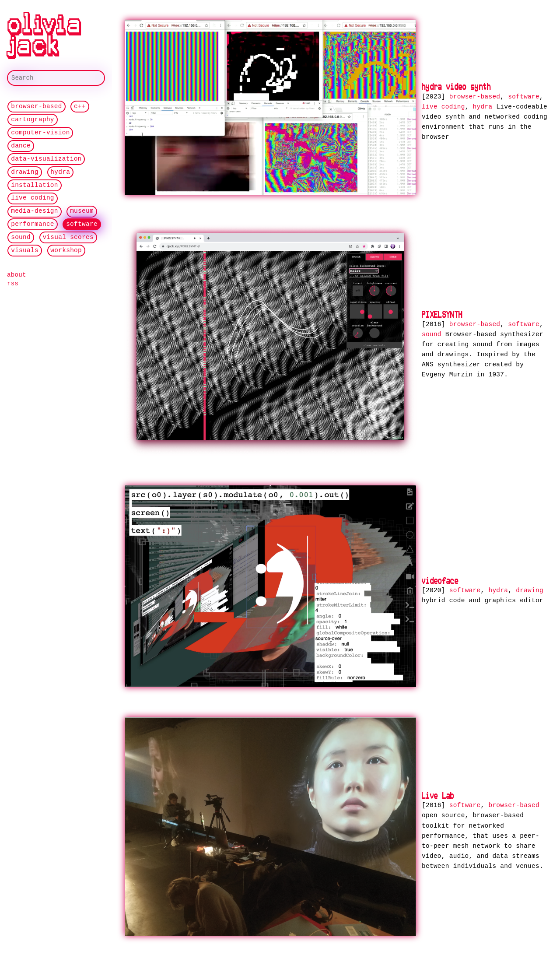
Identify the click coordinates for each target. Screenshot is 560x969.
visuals (25, 251)
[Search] (56, 78)
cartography (33, 120)
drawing (25, 172)
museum (82, 211)
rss (13, 284)
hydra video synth (457, 86)
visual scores (68, 237)
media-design (35, 211)
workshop (66, 251)
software (82, 224)
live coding (33, 198)
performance (33, 224)
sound (21, 237)
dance (21, 146)
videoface (440, 579)
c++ (80, 107)
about (17, 275)
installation (35, 185)
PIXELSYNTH (442, 313)
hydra (60, 172)
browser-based (37, 107)
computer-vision (40, 133)
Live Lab (438, 793)
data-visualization (46, 159)
